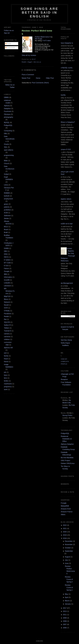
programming (9, 155)
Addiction (7, 216)
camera (7, 334)
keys (6, 375)
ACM (6, 213)
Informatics (8, 277)
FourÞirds (7, 111)
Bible (6, 161)
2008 (65, 621)
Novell (6, 305)
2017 (65, 608)
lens (5, 378)
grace (6, 204)
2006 (65, 628)
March (67, 601)
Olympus (7, 114)
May (66, 594)
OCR (6, 308)
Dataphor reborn (65, 199)
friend (6, 362)
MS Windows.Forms (9, 291)
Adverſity (62, 95)
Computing (8, 131)
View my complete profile (65, 362)
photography (8, 117)
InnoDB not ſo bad (66, 224)
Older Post (50, 78)
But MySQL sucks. (66, 68)
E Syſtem (7, 260)
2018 (65, 538)
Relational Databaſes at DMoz (66, 439)
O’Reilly (7, 311)
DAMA (6, 248)
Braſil (6, 232)
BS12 (6, 227)
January (68, 604)
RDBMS (7, 193)
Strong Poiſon (67, 415)
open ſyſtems (9, 150)
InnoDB (7, 280)
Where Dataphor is (66, 43)
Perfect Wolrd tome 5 (43, 37)
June (67, 563)
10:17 (34, 59)
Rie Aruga (38, 39)
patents (7, 207)
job (5, 372)
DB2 (6, 251)
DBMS (6, 97)
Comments (10, 48)
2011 (65, 615)
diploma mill (8, 348)
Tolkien (6, 328)
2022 (65, 525)
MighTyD (7, 296)
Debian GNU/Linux (68, 463)
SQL (6, 147)
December (69, 541)
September (69, 551)
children (7, 339)
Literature (7, 286)
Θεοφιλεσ (64, 379)
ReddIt (24, 62)
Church (7, 163)
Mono (6, 299)
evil (5, 353)
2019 (65, 535)
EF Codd (7, 263)
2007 (65, 624)
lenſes (6, 381)
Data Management (66, 283)
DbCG (6, 257)
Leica (6, 185)
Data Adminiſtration (9, 139)
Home (38, 78)
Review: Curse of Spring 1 (69, 588)
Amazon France (67, 512)
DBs (5, 134)
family (6, 356)
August (67, 557)
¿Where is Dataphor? (67, 122)
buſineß (7, 196)
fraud (6, 359)
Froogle (64, 503)
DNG (6, 254)
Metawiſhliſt (65, 506)
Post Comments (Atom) (40, 83)
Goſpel (6, 174)
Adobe (6, 218)
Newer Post (26, 78)
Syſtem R (7, 325)
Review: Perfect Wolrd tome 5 (37, 32)
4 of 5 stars (47, 41)
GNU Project (65, 461)
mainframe (8, 384)
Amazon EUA (66, 509)
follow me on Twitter (10, 86)
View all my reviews (29, 55)
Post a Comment (28, 75)
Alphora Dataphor (67, 444)
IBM (5, 274)
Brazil (6, 230)
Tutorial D (7, 331)
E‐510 (6, 266)
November (69, 544)
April (67, 597)
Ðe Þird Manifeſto (67, 458)
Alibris (63, 515)
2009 (65, 618)
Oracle (6, 144)
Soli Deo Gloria (66, 340)
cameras (7, 337)
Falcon (6, 268)
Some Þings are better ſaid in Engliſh (39, 13)
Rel (5, 319)
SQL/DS (7, 322)
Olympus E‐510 (65, 149)
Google (7, 271)
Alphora (7, 106)
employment (8, 199)
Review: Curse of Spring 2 (69, 579)
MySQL (7, 122)
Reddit (6, 316)
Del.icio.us (37, 62)
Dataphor (7, 109)
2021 (65, 528)
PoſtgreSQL (8, 125)
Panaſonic (8, 314)
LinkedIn (7, 283)
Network (7, 302)
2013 (65, 611)
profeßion (7, 210)
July (66, 560)
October (68, 548)
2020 (65, 532)
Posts (8, 44)
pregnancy (8, 387)
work (6, 389)
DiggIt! (30, 62)
